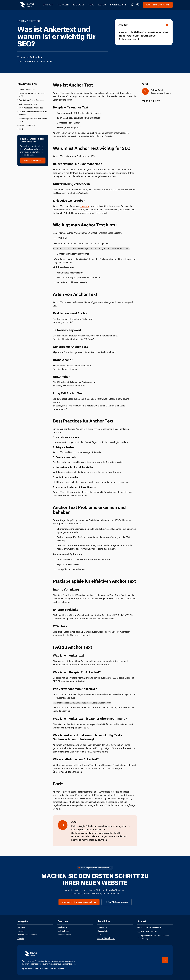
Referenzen (78, 5)
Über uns (102, 5)
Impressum (102, 927)
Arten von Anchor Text (28, 104)
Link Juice (85, 206)
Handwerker (62, 927)
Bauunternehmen (64, 935)
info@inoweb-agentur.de (149, 927)
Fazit (21, 129)
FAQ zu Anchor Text (27, 125)
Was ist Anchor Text (27, 89)
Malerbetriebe (63, 931)
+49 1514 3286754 (147, 932)
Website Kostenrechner (27, 935)
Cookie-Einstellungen (106, 938)
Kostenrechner (118, 5)
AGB (99, 935)
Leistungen (63, 5)
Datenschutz (103, 931)
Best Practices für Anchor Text (31, 108)
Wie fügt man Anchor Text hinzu (32, 100)
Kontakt (21, 938)
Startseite (48, 5)
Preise (91, 5)
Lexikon (22, 21)
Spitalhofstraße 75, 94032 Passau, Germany (153, 937)
